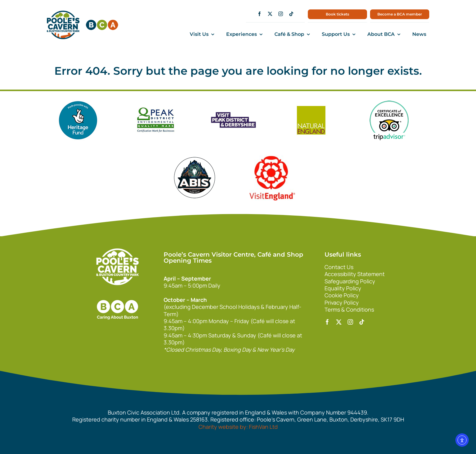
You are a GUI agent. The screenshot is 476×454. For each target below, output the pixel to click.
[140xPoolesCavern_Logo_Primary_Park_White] (117, 251)
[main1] (63, 13)
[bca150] (102, 22)
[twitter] (270, 14)
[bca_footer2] (117, 294)
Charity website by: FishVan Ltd (238, 427)
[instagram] (281, 14)
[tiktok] (291, 14)
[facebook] (259, 14)
